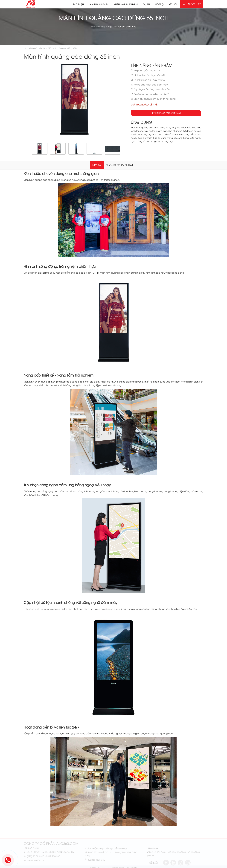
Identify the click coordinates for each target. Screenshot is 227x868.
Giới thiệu (78, 4)
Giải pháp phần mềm (126, 4)
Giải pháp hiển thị (99, 4)
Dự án (146, 4)
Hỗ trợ (159, 4)
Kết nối (173, 4)
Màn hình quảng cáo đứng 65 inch (64, 48)
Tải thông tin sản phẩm (167, 113)
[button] (25, 149)
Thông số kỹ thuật (120, 165)
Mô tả (97, 165)
